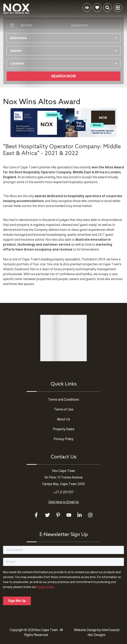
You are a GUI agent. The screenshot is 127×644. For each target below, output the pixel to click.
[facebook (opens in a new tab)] (37, 515)
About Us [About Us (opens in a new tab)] (63, 419)
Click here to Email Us (64, 502)
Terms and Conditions (63, 400)
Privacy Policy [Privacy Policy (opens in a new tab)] (64, 439)
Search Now (64, 76)
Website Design (85, 630)
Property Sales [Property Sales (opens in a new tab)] (64, 429)
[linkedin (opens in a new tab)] (80, 515)
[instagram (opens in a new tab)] (90, 515)
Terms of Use (64, 409)
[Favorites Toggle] (97, 8)
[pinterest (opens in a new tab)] (58, 515)
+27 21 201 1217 (64, 492)
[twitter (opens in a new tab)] (47, 515)
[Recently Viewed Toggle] (87, 8)
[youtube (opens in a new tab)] (69, 515)
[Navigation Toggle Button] (118, 8)
